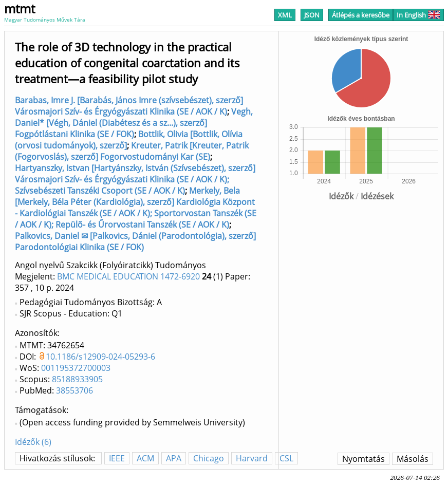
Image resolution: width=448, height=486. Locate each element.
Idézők (341, 196)
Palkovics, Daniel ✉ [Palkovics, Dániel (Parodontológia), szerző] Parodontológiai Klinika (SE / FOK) (135, 241)
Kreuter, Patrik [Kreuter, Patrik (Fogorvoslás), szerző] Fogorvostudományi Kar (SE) (132, 151)
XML (285, 15)
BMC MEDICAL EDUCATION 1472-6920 (128, 276)
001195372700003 (76, 368)
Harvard (252, 458)
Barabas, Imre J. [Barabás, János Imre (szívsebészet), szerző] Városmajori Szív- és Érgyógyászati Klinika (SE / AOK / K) (129, 106)
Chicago (209, 458)
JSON (312, 15)
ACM (145, 458)
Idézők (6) (33, 442)
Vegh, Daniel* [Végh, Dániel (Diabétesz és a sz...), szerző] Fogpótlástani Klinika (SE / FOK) (134, 123)
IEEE (117, 458)
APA (174, 458)
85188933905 (77, 379)
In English (418, 15)
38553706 (74, 390)
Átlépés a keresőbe (361, 15)
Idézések (377, 196)
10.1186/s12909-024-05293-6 (100, 357)
